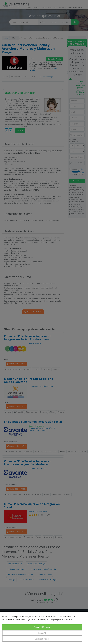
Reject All (42, 633)
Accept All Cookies (42, 627)
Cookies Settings (42, 639)
